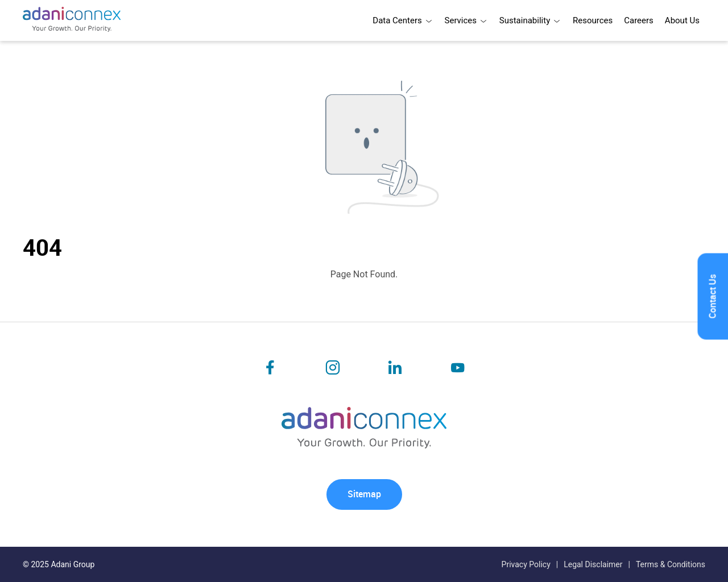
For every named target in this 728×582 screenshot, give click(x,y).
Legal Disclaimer (593, 564)
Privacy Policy (526, 564)
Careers (639, 20)
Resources (593, 20)
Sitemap (364, 494)
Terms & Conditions (671, 564)
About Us (682, 20)
